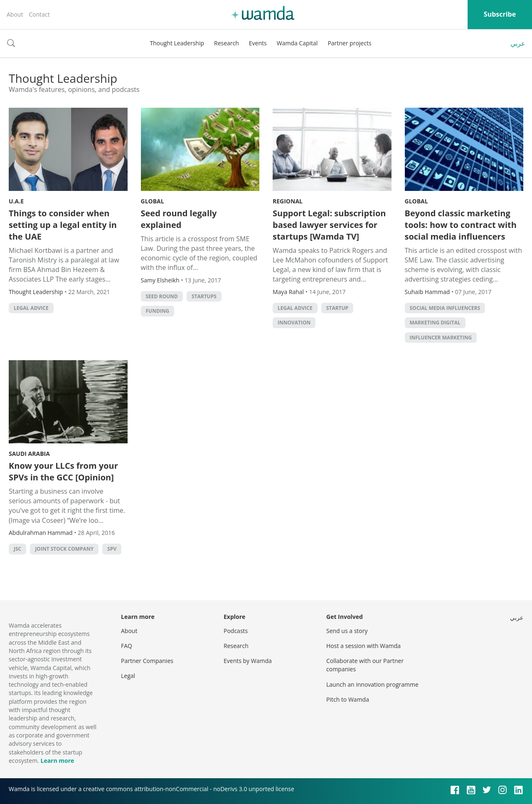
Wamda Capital (297, 43)
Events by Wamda (248, 661)
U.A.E (16, 201)
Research (227, 43)
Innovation (294, 323)
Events (258, 43)
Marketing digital (435, 323)
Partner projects (349, 43)
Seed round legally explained (179, 219)
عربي (518, 43)
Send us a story (347, 631)
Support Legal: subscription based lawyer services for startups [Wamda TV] (329, 225)
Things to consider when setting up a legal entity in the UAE (63, 225)
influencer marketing (441, 338)
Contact (39, 14)
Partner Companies (147, 661)
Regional (288, 201)
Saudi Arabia (29, 454)
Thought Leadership (177, 43)
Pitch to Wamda (348, 699)
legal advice (31, 308)
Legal (128, 676)
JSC (17, 549)
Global (153, 201)
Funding (158, 311)
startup (337, 308)
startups (204, 296)
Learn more (57, 761)
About (15, 14)
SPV (112, 549)
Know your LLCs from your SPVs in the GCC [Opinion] (63, 471)
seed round (162, 296)
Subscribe (500, 14)
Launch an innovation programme (372, 684)
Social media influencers (445, 308)
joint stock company (64, 549)
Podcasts (236, 631)
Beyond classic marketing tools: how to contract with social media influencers (461, 225)
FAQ (127, 646)
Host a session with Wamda (363, 646)
